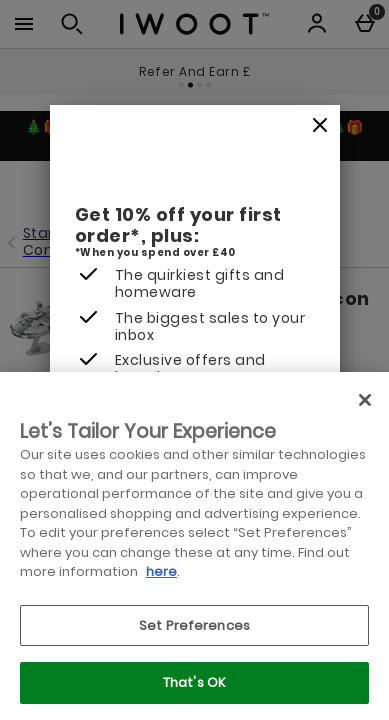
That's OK (194, 682)
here (161, 571)
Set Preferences (194, 625)
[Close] (320, 126)
